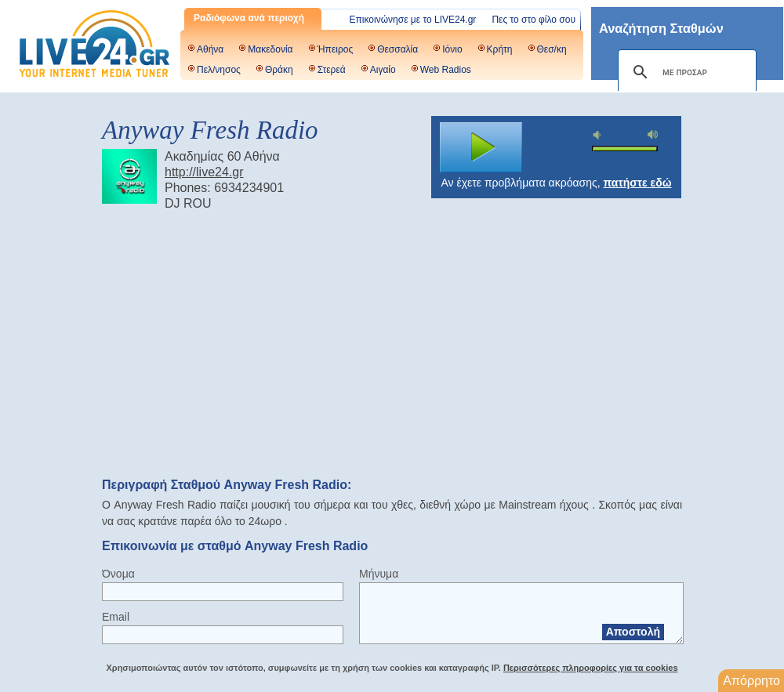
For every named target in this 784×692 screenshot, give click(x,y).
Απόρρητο (751, 681)
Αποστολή (633, 632)
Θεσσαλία (397, 49)
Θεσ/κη (552, 49)
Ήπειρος (336, 49)
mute (599, 135)
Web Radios (446, 70)
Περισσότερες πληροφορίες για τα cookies (591, 668)
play (481, 147)
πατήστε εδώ (638, 183)
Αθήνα (210, 49)
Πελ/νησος (219, 70)
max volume (653, 134)
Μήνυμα (379, 574)
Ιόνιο (452, 49)
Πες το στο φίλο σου (534, 20)
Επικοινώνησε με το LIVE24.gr (413, 20)
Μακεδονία (270, 49)
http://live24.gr (204, 172)
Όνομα (118, 574)
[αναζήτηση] (685, 72)
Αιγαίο (383, 70)
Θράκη (279, 70)
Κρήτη (500, 49)
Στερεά (332, 70)
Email (116, 617)
